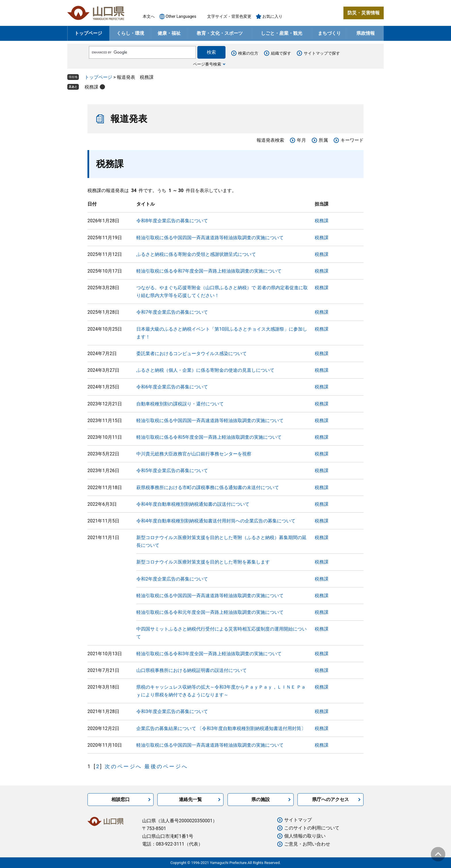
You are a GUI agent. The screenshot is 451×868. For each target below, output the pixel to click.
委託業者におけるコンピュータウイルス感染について (192, 353)
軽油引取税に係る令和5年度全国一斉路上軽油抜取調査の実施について (209, 437)
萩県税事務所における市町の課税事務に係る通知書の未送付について (208, 487)
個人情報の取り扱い (305, 836)
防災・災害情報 (364, 13)
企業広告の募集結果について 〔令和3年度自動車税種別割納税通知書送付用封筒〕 (221, 728)
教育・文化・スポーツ (220, 33)
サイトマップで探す (322, 53)
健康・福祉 (169, 33)
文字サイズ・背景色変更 (229, 16)
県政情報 (366, 33)
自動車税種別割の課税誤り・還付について (180, 404)
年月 (301, 140)
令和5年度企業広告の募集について (172, 471)
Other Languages (181, 16)
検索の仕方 (248, 53)
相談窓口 (121, 799)
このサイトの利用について (312, 828)
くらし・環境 (130, 33)
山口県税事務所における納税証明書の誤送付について (192, 670)
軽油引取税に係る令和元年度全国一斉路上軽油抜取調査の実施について (210, 612)
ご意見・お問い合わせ (307, 844)
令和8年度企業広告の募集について (172, 221)
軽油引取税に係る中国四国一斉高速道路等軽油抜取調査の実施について (210, 238)
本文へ (149, 16)
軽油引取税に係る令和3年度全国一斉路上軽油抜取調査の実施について (209, 654)
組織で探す (281, 53)
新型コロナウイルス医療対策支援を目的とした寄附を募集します (203, 562)
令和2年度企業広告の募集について (172, 579)
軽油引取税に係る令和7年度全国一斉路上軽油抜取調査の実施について (209, 271)
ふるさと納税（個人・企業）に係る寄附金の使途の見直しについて (205, 370)
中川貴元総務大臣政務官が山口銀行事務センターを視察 (194, 454)
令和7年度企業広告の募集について (172, 312)
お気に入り (272, 16)
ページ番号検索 (207, 64)
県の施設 (261, 799)
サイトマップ (298, 820)
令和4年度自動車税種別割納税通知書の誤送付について (193, 504)
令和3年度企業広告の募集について (172, 711)
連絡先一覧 (190, 799)
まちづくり (329, 33)
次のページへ (123, 766)
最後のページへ (166, 766)
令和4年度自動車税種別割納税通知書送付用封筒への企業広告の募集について (216, 521)
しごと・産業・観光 (282, 33)
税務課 (91, 87)
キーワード (352, 140)
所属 (323, 140)
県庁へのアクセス (330, 799)
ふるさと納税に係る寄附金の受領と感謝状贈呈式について (196, 254)
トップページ (88, 33)
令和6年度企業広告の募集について (172, 387)
